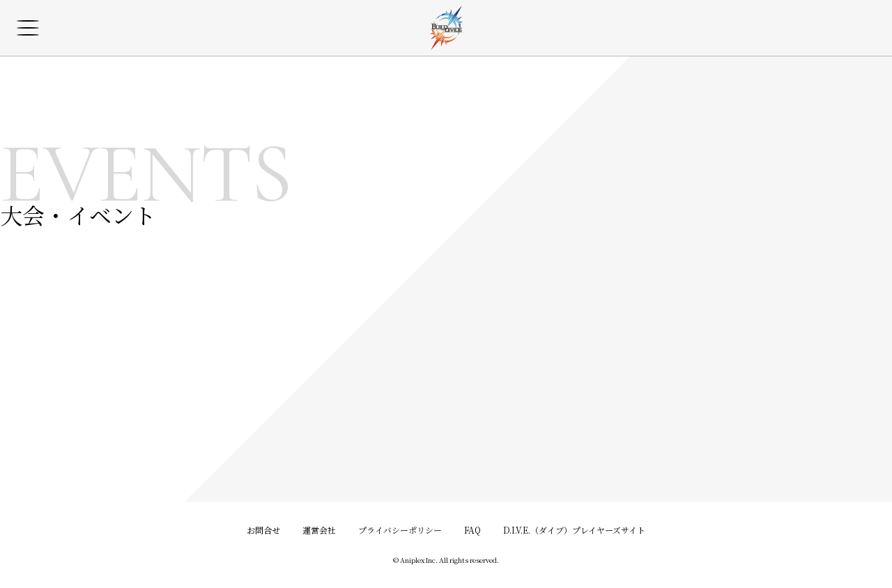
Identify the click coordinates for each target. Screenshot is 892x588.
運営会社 (319, 530)
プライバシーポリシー (400, 530)
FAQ (472, 530)
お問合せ (263, 530)
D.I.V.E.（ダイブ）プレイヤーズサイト (574, 530)
